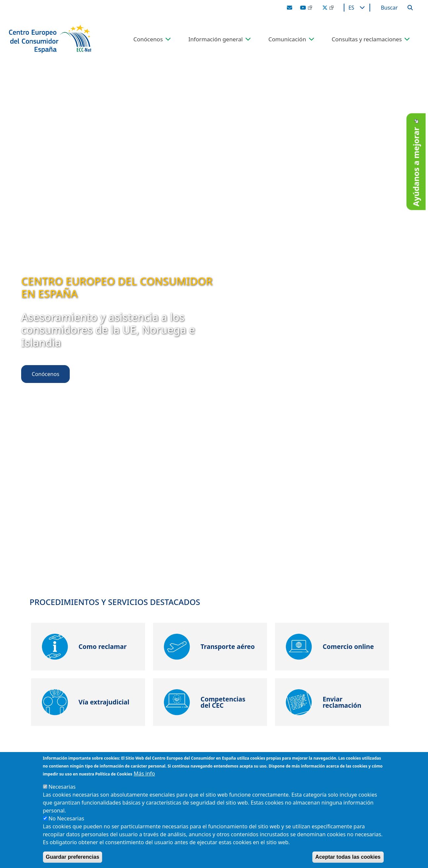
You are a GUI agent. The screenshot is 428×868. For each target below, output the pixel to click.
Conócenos (148, 39)
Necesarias (62, 787)
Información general (216, 39)
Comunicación (287, 39)
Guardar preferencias (73, 857)
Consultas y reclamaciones (367, 39)
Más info (144, 774)
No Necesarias (66, 818)
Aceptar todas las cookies (348, 857)
